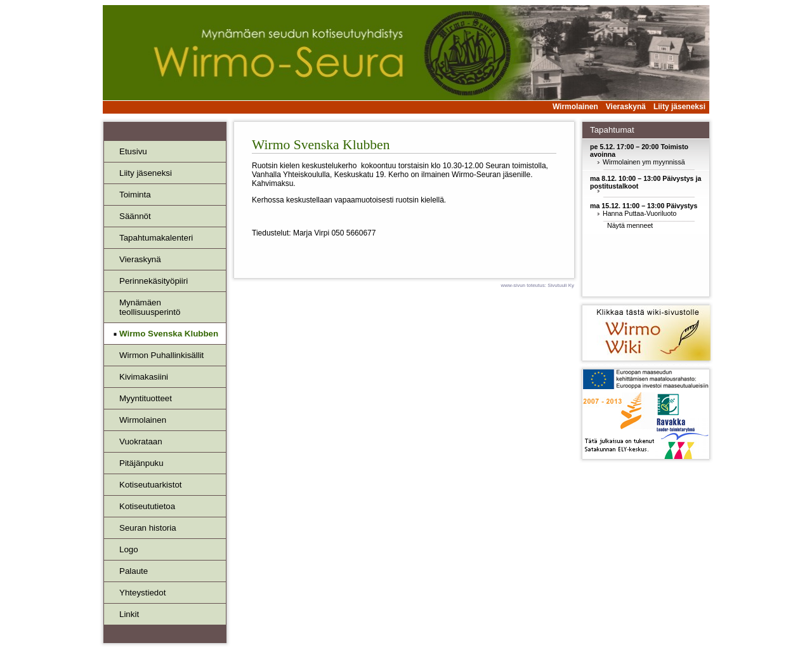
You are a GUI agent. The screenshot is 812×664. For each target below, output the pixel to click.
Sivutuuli (557, 285)
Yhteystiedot (142, 593)
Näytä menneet (630, 225)
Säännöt (135, 216)
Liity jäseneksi (679, 107)
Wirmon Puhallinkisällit (161, 355)
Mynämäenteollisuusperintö (150, 307)
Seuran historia (148, 528)
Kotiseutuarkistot (151, 485)
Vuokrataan (141, 442)
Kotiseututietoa (147, 506)
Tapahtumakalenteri (156, 238)
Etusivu (133, 151)
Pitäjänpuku (141, 463)
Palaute (134, 571)
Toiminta (135, 195)
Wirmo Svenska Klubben (169, 334)
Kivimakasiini (144, 377)
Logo (129, 549)
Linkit (129, 614)
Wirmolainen (575, 107)
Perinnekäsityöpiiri (154, 281)
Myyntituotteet (146, 398)
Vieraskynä (626, 107)
